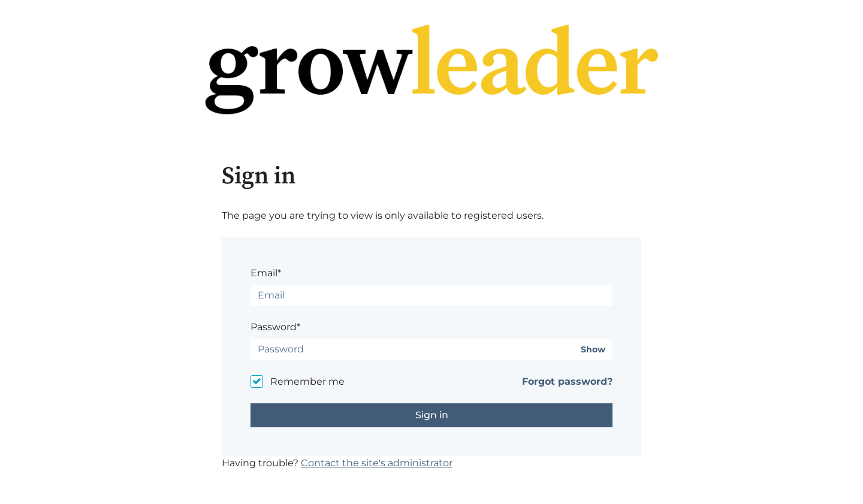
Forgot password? (567, 381)
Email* (266, 273)
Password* (275, 327)
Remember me (307, 381)
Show (593, 350)
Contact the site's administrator (377, 463)
